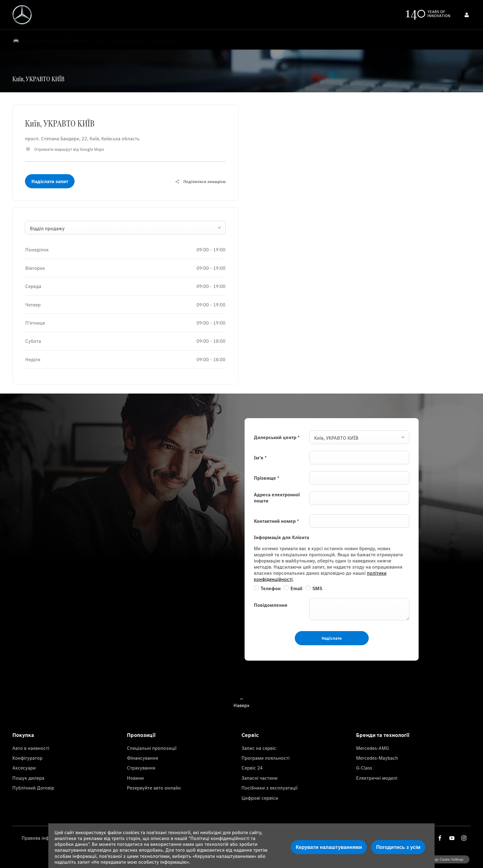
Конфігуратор (27, 758)
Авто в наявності (31, 748)
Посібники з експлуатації (270, 788)
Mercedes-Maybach (377, 758)
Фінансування (142, 758)
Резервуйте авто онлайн (154, 788)
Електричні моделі (377, 778)
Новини (135, 778)
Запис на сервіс (259, 748)
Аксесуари (24, 768)
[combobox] (125, 228)
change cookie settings (445, 859)
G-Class (364, 768)
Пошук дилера (28, 778)
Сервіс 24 (252, 768)
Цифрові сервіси (260, 798)
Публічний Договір (33, 788)
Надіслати (332, 638)
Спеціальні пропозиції (152, 748)
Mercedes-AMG (372, 748)
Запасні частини (260, 778)
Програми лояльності (266, 758)
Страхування (141, 768)
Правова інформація (44, 838)
